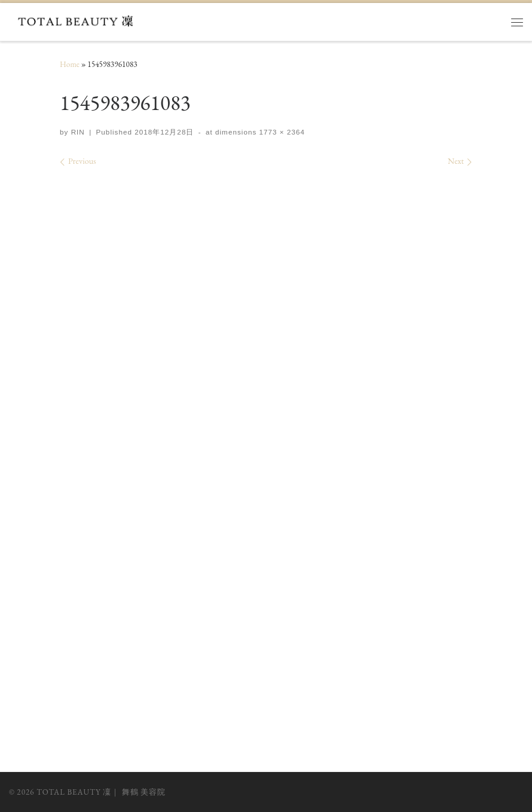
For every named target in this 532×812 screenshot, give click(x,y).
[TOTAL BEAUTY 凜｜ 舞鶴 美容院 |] (79, 20)
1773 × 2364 (281, 132)
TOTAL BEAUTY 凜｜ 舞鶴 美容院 (101, 792)
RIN (78, 132)
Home (70, 64)
